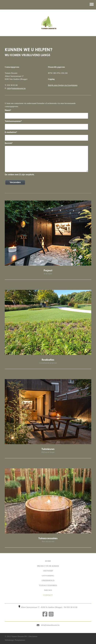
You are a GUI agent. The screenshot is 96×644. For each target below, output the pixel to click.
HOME (48, 561)
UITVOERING (48, 576)
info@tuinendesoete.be (16, 88)
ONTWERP (48, 571)
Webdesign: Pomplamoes (15, 640)
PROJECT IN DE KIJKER (48, 566)
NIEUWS (48, 590)
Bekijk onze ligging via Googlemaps (63, 85)
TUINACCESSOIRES (48, 585)
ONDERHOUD (48, 580)
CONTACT (48, 595)
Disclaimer (33, 636)
